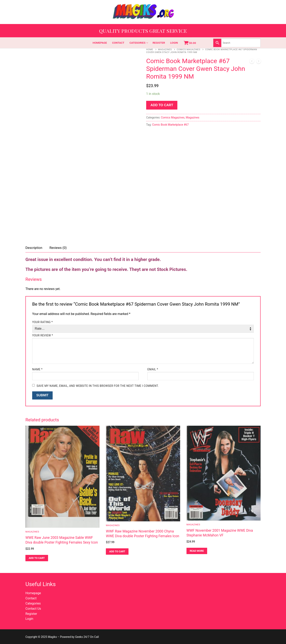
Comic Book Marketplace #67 (170, 125)
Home (150, 49)
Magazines (165, 49)
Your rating (43, 322)
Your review (43, 335)
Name (37, 369)
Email (153, 369)
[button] (37, 558)
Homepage (33, 593)
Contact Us (33, 609)
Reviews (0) (58, 248)
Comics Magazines (188, 49)
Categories (33, 603)
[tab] (34, 248)
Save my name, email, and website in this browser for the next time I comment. (98, 386)
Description (34, 248)
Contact (31, 598)
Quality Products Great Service (143, 31)
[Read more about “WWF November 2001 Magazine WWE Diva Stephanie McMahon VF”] (197, 551)
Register (31, 614)
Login (29, 619)
